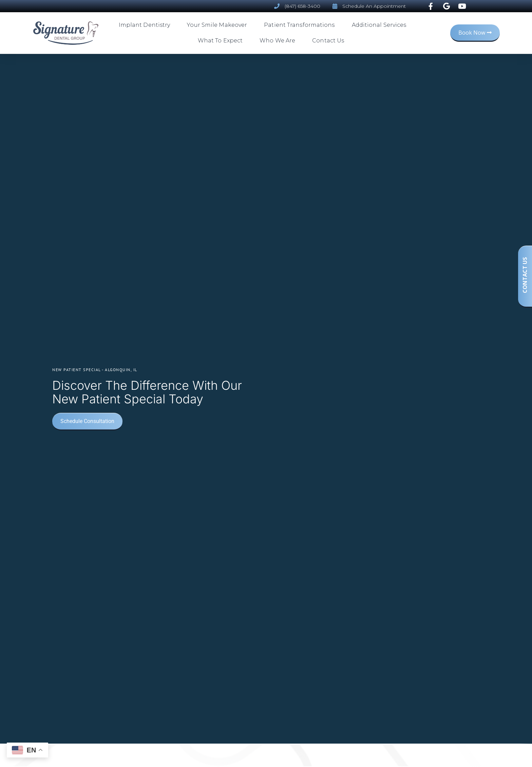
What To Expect (222, 41)
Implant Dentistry (146, 25)
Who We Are (279, 41)
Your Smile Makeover (219, 25)
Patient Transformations (301, 25)
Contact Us (328, 41)
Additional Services (381, 25)
